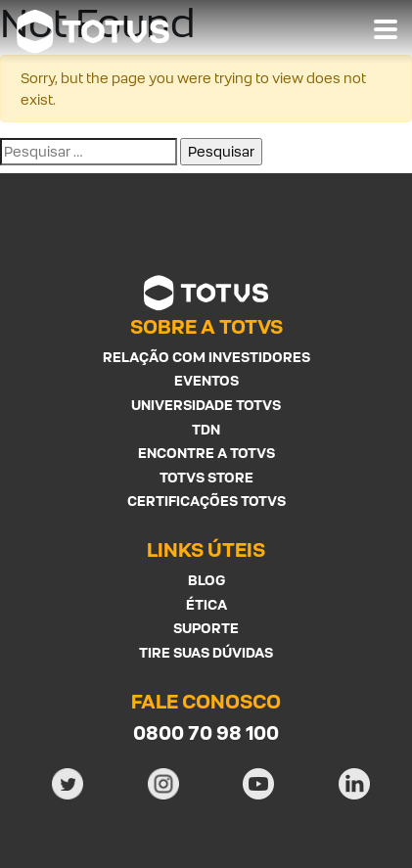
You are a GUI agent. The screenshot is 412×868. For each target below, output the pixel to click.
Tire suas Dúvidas (206, 652)
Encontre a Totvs (206, 453)
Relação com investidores (206, 357)
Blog (206, 580)
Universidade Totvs (206, 405)
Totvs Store (206, 477)
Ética (206, 604)
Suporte (206, 628)
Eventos (206, 380)
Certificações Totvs (206, 501)
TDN (206, 429)
